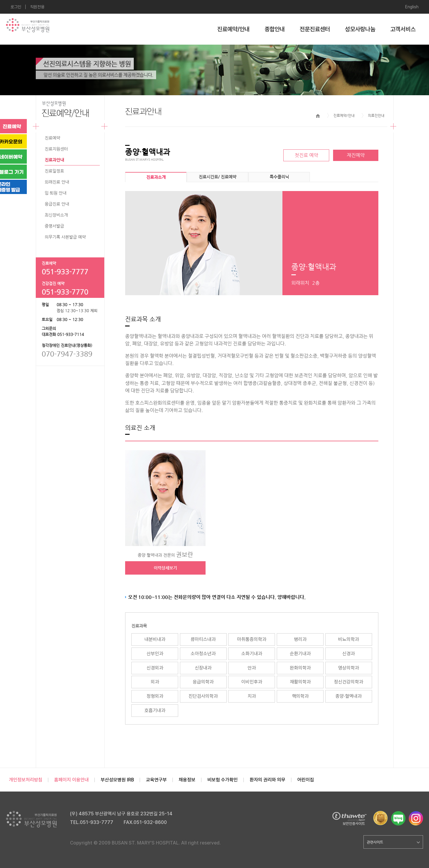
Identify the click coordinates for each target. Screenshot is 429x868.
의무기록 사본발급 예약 (65, 237)
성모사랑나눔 (360, 29)
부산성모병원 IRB (117, 780)
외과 (155, 682)
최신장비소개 (56, 215)
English (412, 7)
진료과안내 (54, 160)
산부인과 (155, 654)
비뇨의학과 (349, 639)
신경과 (349, 654)
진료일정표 (54, 171)
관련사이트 (393, 842)
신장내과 (203, 668)
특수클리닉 (279, 177)
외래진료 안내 (57, 182)
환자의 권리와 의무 (268, 780)
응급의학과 (203, 682)
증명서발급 (54, 226)
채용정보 (187, 780)
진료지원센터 (56, 149)
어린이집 (306, 780)
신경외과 (155, 668)
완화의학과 (300, 668)
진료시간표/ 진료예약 (217, 177)
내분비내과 (155, 639)
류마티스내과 (203, 639)
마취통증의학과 (252, 639)
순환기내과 (300, 654)
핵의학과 (300, 696)
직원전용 (37, 7)
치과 (252, 696)
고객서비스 (403, 29)
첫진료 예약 (306, 155)
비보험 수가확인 (223, 780)
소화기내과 (252, 654)
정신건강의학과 (349, 682)
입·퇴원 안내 (56, 193)
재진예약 (356, 155)
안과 (252, 668)
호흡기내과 (155, 710)
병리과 (300, 639)
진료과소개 (156, 177)
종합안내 (275, 29)
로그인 (16, 7)
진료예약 (52, 138)
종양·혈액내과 (349, 696)
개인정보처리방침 (26, 780)
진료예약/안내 (233, 29)
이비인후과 (252, 682)
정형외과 (155, 696)
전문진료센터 (315, 29)
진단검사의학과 (203, 696)
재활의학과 (300, 682)
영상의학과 (349, 668)
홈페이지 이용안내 (71, 780)
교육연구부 (156, 780)
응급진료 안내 (57, 204)
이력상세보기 (165, 568)
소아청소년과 (203, 654)
